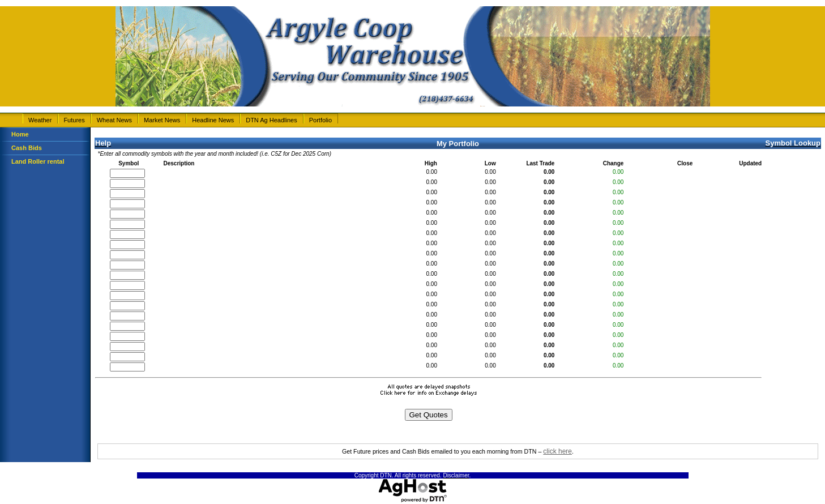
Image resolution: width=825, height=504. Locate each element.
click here (557, 451)
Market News (162, 120)
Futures (74, 120)
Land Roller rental (38, 161)
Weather (40, 120)
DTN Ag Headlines (272, 120)
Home (20, 134)
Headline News (213, 120)
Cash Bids (27, 148)
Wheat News (114, 120)
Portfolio (320, 120)
